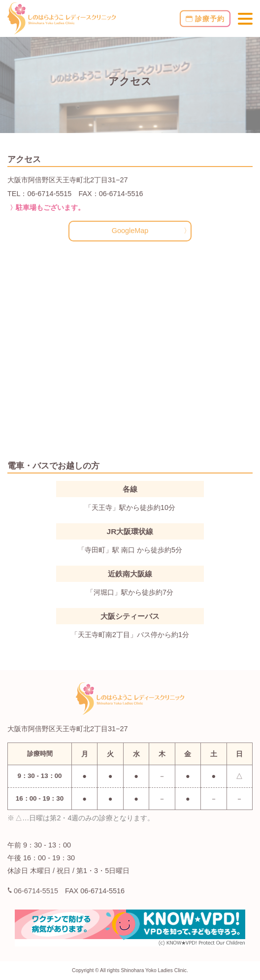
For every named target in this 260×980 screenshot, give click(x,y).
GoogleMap (130, 231)
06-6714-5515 (33, 891)
